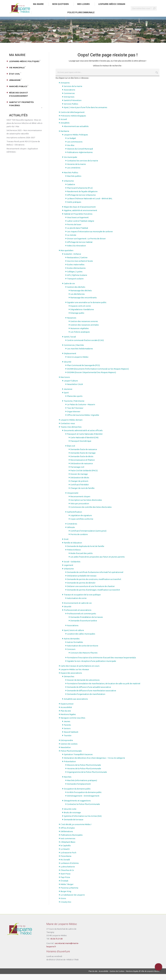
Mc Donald (65, 866)
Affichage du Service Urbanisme (81, 201)
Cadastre (71, 190)
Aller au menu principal (36, 3)
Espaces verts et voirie (81, 312)
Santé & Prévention (73, 106)
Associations (69, 96)
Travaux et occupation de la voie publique (82, 601)
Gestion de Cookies (117, 977)
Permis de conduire (79, 540)
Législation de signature (81, 521)
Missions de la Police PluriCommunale (84, 771)
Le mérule (72, 241)
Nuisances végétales (80, 334)
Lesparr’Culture (71, 387)
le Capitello (66, 851)
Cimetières (72, 530)
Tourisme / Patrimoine (74, 407)
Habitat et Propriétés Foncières (78, 220)
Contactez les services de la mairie (83, 167)
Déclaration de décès (80, 484)
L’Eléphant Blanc (68, 848)
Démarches (69, 682)
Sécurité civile (70, 815)
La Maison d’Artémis (70, 869)
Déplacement (70, 359)
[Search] (144, 14)
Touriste (68, 741)
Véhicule (71, 533)
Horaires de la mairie (76, 170)
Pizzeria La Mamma (69, 894)
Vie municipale (70, 163)
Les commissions (75, 148)
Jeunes (67, 727)
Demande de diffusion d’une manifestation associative (92, 697)
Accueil (64, 125)
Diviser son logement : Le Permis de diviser (86, 245)
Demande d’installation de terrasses (87, 623)
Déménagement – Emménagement (83, 802)
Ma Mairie (65, 137)
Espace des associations (71, 679)
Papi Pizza (65, 883)
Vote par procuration (80, 510)
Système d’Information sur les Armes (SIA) (83, 822)
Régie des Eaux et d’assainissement (80, 213)
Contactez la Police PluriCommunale (83, 810)
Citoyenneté (73, 499)
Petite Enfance (74, 556)
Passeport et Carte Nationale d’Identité (85, 440)
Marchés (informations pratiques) (82, 786)
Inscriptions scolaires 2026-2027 (21, 144)
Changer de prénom (79, 487)
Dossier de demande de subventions (83, 686)
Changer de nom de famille (82, 494)
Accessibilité (66, 713)
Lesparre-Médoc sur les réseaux (75, 675)
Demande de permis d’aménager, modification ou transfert (94, 596)
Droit (66, 545)
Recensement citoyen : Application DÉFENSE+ (22, 156)
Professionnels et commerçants (82, 620)
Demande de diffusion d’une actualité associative (89, 693)
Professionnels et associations (78, 616)
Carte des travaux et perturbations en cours (80, 672)
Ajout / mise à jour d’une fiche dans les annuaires (85, 113)
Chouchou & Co (67, 876)
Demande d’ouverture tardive (84, 627)
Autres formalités (75, 648)
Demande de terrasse (74, 826)
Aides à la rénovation (76, 252)
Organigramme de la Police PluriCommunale (87, 778)
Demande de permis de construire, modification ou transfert (94, 585)
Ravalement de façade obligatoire (82, 197)
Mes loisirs (65, 383)
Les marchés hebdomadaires (80, 355)
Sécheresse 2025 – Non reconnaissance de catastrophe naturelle (24, 138)
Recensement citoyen (80, 502)
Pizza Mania (66, 862)
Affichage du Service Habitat (80, 248)
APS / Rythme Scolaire (77, 281)
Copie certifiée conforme (82, 525)
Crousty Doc (66, 908)
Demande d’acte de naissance (84, 455)
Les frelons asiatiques (80, 338)
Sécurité (68, 368)
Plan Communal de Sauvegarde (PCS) (83, 371)
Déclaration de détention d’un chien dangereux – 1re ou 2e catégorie (94, 764)
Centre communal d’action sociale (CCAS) (85, 346)
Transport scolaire (75, 285)
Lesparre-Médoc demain (71, 426)
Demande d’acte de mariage (83, 459)
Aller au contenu (15, 3)
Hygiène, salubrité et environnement (80, 216)
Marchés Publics (71, 178)
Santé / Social (70, 343)
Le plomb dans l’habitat (78, 234)
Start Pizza (65, 880)
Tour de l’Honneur (75, 414)
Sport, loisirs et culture (74, 636)
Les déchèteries (78, 300)
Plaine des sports (75, 402)
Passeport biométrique (81, 447)
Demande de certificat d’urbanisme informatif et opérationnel (95, 578)
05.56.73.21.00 (56, 945)
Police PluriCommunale (71, 757)
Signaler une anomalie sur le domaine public (87, 308)
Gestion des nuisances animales (85, 331)
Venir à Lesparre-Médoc (78, 363)
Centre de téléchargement (73, 118)
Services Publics (71, 110)
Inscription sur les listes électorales (86, 506)
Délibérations (67, 837)
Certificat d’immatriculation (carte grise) (88, 537)
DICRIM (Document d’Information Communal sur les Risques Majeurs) (98, 375)
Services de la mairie (73, 92)
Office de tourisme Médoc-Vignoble (83, 421)
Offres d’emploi (68, 834)
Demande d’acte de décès (82, 462)
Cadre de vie (69, 289)
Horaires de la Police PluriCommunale (84, 774)
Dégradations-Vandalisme (82, 315)
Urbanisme (69, 187)
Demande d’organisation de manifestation (86, 700)
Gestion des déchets (76, 293)
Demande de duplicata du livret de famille (86, 552)
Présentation (70, 767)
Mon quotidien (67, 256)
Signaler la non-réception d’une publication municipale (92, 667)
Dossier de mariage (79, 480)
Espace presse (67, 710)
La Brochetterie (68, 873)
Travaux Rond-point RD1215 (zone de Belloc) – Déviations (23, 149)
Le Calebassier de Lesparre (73, 901)
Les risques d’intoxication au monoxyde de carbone (90, 237)
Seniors (67, 734)
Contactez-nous (68, 429)
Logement (68, 571)
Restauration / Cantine (77, 263)
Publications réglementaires (80, 158)
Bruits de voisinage (72, 818)
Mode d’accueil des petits (81, 559)
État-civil (71, 452)
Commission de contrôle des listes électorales (91, 513)
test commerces (68, 844)
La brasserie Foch (68, 859)
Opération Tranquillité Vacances (78, 760)
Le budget (71, 144)
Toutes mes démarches (71, 433)
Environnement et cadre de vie (78, 609)
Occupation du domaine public (77, 795)
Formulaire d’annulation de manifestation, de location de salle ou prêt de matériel (104, 690)
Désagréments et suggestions (77, 807)
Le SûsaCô (65, 855)
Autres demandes (72, 645)
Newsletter (66, 753)
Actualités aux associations (76, 705)
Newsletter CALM (75, 390)
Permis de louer (74, 230)
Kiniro (63, 904)
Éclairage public (77, 319)
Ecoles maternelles (76, 271)
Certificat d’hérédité (79, 491)
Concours (71, 655)
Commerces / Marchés (74, 351)
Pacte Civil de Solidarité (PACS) (84, 476)
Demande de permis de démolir (81, 589)
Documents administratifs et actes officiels (83, 436)
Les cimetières (74, 174)
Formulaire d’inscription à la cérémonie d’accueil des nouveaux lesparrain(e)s (101, 664)
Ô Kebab (64, 887)
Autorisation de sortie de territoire (83, 652)
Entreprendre (67, 746)
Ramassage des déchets (81, 296)
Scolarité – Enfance (72, 260)
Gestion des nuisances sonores (84, 327)
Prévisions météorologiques (73, 122)
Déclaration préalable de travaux (82, 582)
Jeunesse (68, 395)
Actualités (65, 129)
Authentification (75, 518)
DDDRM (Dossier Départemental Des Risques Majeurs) (91, 378)
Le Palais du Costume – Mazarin (81, 410)
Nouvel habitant (71, 738)
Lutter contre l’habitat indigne (81, 227)
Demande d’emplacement (79, 790)
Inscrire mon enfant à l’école (80, 267)
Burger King (66, 897)
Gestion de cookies (69, 750)
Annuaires (65, 89)
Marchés (68, 783)
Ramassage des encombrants (84, 304)
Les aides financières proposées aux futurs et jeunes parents (98, 563)
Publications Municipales (72, 841)
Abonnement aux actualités (76, 132)
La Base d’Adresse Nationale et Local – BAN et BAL (90, 204)
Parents (67, 731)
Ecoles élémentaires (76, 274)
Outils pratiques (74, 208)
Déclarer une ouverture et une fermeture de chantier (91, 592)
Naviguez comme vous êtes (73, 724)
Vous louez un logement (78, 223)
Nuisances (72, 324)
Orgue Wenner (74, 417)
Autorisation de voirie (77, 604)
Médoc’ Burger (67, 890)
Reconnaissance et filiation (83, 466)
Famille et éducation (73, 549)
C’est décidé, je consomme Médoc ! (76, 830)
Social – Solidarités (72, 568)
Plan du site (66, 717)
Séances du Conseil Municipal (80, 155)
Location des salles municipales (81, 640)
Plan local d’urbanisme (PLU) (80, 194)
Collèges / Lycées (75, 278)
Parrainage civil (77, 473)
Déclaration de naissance (82, 469)
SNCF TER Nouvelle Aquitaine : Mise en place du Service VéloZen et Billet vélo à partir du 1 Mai (24, 129)
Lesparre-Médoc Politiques (76, 141)
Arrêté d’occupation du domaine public (84, 798)
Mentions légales (68, 720)
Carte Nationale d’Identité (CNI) (84, 443)
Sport (66, 399)
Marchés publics (74, 182)
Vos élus (71, 151)
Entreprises (69, 103)
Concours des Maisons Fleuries (84, 659)
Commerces (69, 99)
